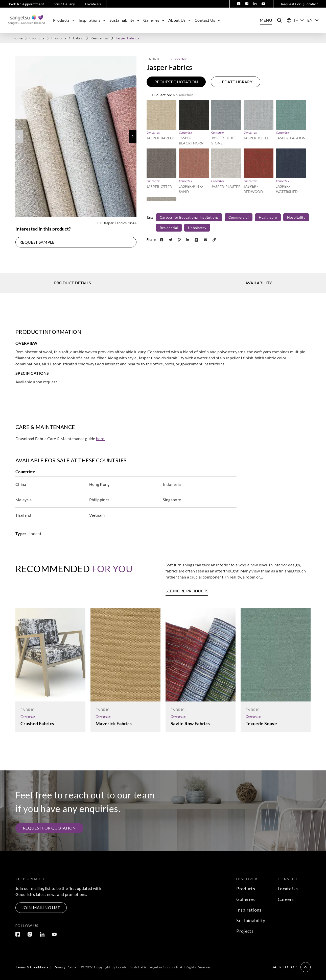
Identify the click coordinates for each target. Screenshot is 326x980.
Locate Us (93, 4)
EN (313, 20)
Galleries (155, 20)
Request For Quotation (300, 4)
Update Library (235, 82)
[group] (76, 136)
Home (18, 38)
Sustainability (125, 20)
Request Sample (37, 242)
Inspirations (93, 20)
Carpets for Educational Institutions (189, 217)
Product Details (73, 283)
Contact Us (208, 20)
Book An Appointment (26, 4)
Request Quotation (176, 82)
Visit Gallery (65, 4)
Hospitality (296, 217)
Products (65, 20)
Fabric (78, 38)
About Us (180, 20)
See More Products (187, 591)
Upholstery (197, 228)
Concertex (179, 59)
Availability (259, 283)
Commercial (239, 217)
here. (101, 438)
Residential (100, 38)
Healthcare (268, 217)
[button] (133, 136)
